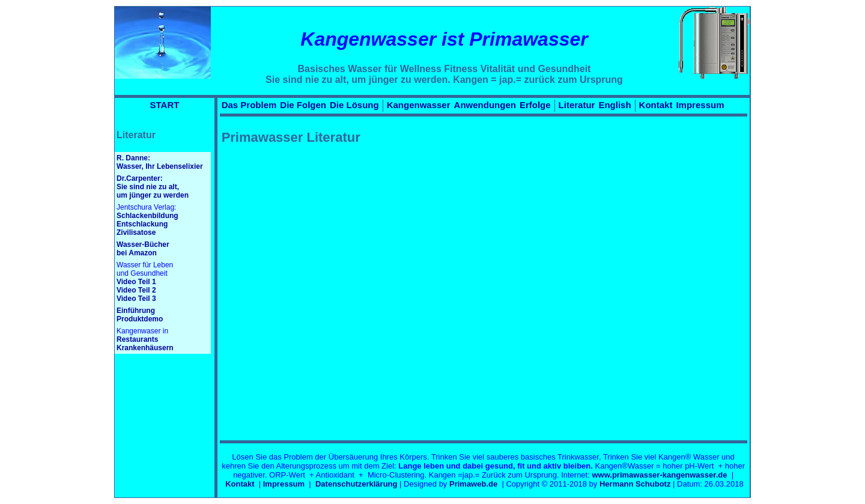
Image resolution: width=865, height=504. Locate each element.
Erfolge (535, 105)
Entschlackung (142, 224)
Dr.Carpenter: (140, 178)
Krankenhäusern (145, 348)
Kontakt (656, 105)
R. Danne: (133, 158)
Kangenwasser (419, 105)
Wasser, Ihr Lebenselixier (160, 166)
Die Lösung (354, 105)
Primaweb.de (473, 484)
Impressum (700, 105)
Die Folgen (303, 105)
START (165, 105)
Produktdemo (140, 319)
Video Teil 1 (136, 282)
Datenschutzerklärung (357, 484)
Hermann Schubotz (635, 484)
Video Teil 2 (136, 290)
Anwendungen (485, 105)
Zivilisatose (136, 232)
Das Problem (249, 105)
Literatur (577, 105)
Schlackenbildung (147, 216)
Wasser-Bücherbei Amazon (143, 249)
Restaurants (137, 339)
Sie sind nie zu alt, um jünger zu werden (153, 191)
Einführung (136, 311)
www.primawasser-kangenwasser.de (659, 475)
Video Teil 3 (136, 299)
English (615, 105)
